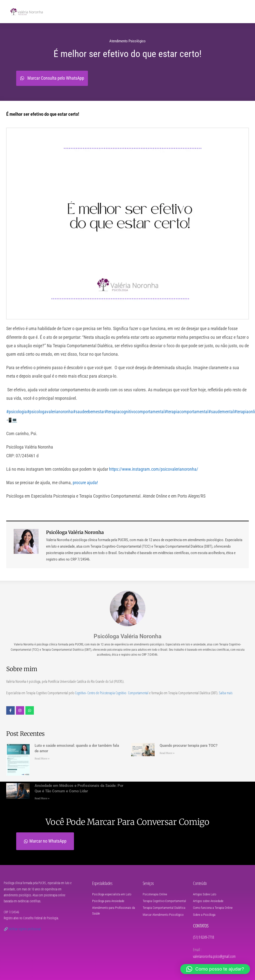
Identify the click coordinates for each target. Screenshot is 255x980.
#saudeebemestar (89, 412)
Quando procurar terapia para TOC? (189, 746)
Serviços (148, 883)
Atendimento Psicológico (127, 41)
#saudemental (221, 412)
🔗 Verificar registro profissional (22, 929)
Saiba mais (226, 693)
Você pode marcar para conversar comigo (127, 822)
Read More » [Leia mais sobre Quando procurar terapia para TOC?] (167, 753)
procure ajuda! (85, 483)
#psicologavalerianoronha (50, 412)
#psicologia (17, 412)
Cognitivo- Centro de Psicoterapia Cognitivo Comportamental (112, 693)
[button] (215, 969)
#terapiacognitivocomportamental (135, 412)
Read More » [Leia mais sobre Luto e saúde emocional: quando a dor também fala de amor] (42, 759)
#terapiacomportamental (187, 412)
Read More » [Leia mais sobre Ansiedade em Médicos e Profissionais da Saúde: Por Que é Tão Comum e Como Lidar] (42, 798)
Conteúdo (200, 883)
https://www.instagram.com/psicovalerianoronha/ (154, 469)
